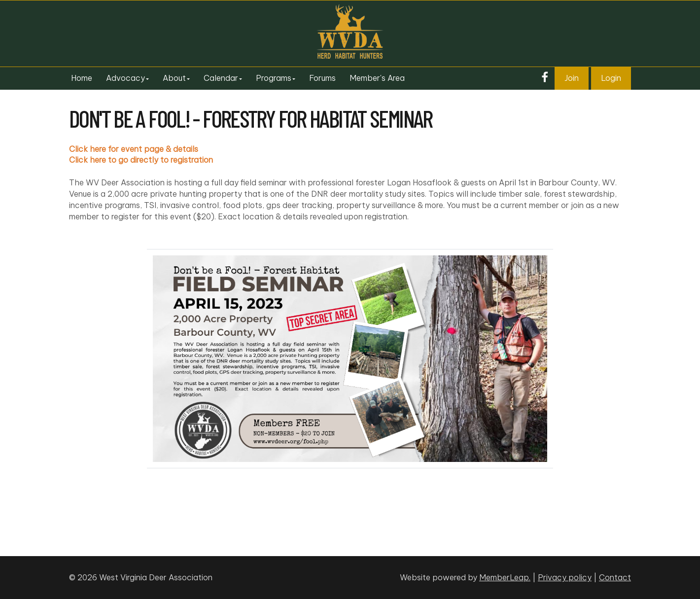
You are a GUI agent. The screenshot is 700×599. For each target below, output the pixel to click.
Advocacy (127, 78)
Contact (615, 577)
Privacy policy (565, 577)
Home (82, 78)
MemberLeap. (505, 577)
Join (572, 78)
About (176, 78)
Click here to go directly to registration (141, 160)
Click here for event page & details (134, 149)
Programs (276, 78)
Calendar (223, 78)
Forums (322, 78)
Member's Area (377, 78)
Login (611, 78)
